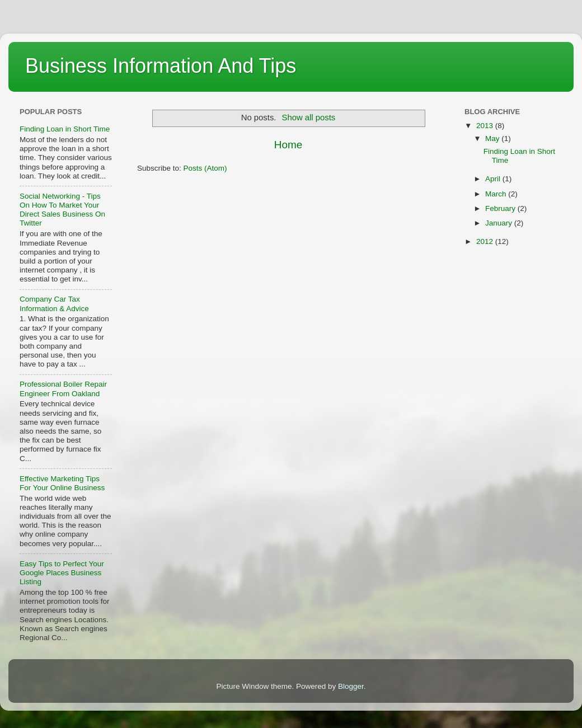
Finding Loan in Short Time (65, 129)
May (493, 138)
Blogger (351, 686)
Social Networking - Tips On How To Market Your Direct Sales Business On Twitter (62, 210)
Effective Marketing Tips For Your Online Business (62, 483)
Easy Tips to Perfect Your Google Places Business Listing (62, 573)
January (500, 223)
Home (288, 145)
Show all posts (309, 118)
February (501, 208)
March (497, 194)
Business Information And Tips (161, 66)
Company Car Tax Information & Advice (54, 304)
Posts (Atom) (205, 168)
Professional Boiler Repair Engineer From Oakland (63, 389)
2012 (486, 241)
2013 (486, 126)
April (494, 179)
